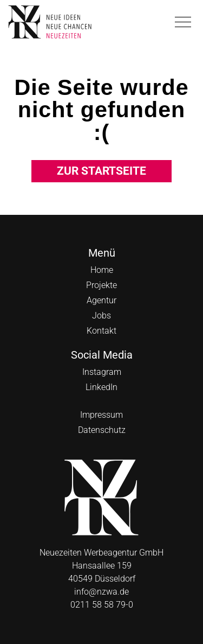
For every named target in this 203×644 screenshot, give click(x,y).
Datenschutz (102, 430)
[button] (183, 22)
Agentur (101, 300)
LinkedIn (101, 387)
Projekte (101, 285)
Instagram (102, 372)
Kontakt (101, 331)
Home (102, 270)
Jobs (101, 315)
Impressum (101, 415)
